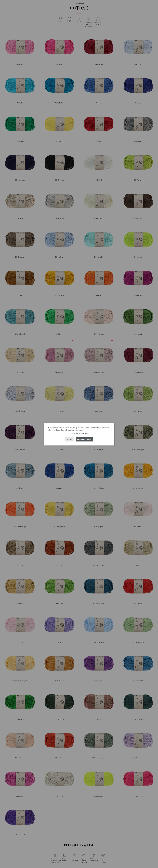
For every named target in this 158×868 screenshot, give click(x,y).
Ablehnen (70, 439)
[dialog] (79, 434)
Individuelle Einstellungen (79, 433)
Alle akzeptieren (84, 439)
